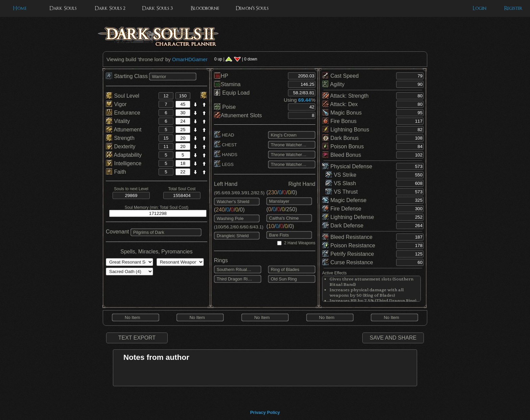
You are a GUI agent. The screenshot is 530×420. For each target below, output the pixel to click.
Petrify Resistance (348, 254)
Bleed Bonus (342, 155)
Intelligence (124, 163)
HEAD (224, 135)
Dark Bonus (340, 138)
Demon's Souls (252, 8)
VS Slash (341, 183)
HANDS (226, 155)
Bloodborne (205, 8)
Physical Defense (347, 166)
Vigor (116, 104)
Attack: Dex (340, 104)
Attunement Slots (238, 115)
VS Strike (341, 175)
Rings (221, 260)
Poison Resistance (349, 245)
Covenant (117, 232)
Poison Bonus (343, 146)
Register (513, 8)
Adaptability (124, 155)
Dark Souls (63, 8)
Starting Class (127, 76)
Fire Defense (342, 209)
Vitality (118, 121)
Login (479, 8)
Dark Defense (343, 226)
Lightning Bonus (346, 130)
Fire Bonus (339, 121)
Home (20, 8)
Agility (333, 84)
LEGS (224, 164)
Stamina (227, 84)
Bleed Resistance (347, 237)
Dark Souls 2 (110, 8)
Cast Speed (340, 76)
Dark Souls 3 (157, 8)
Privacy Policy (265, 412)
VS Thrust (342, 192)
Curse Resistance (348, 262)
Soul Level (123, 96)
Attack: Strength (345, 96)
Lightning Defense (348, 217)
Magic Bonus (342, 113)
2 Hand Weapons (300, 243)
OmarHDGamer (190, 59)
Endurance (123, 113)
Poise (225, 107)
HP (221, 76)
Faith (116, 172)
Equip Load (232, 93)
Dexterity (121, 146)
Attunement (124, 130)
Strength (120, 138)
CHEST (225, 145)
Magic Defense (344, 200)
